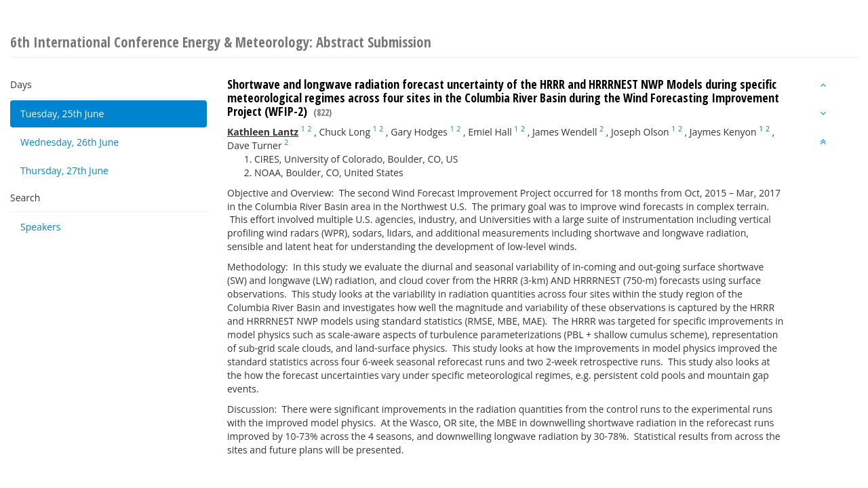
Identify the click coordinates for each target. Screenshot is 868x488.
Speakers (41, 227)
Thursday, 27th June (64, 170)
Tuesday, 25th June (62, 114)
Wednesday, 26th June (70, 142)
